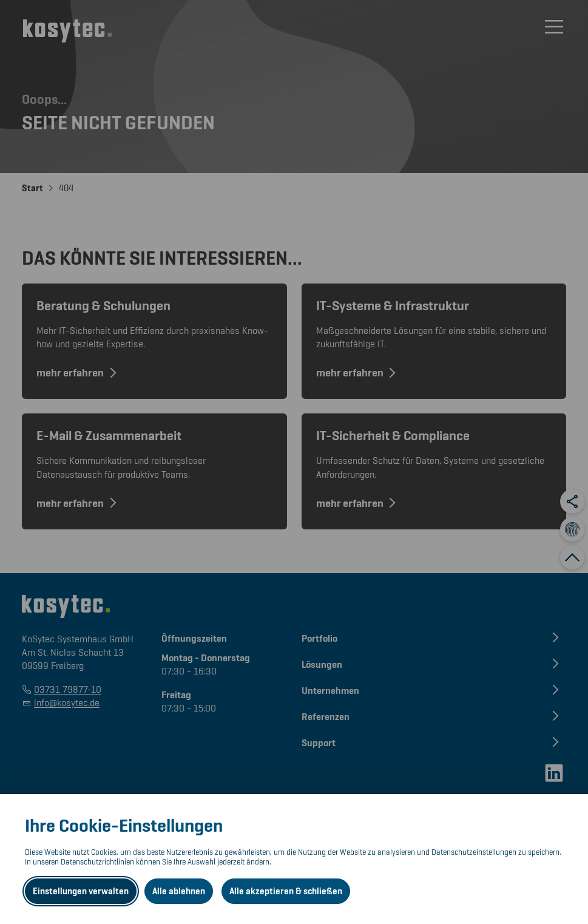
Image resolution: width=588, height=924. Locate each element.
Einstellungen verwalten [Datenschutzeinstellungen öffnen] (81, 891)
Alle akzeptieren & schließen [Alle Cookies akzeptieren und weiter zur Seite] (286, 891)
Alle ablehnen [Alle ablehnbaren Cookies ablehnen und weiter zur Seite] (179, 891)
